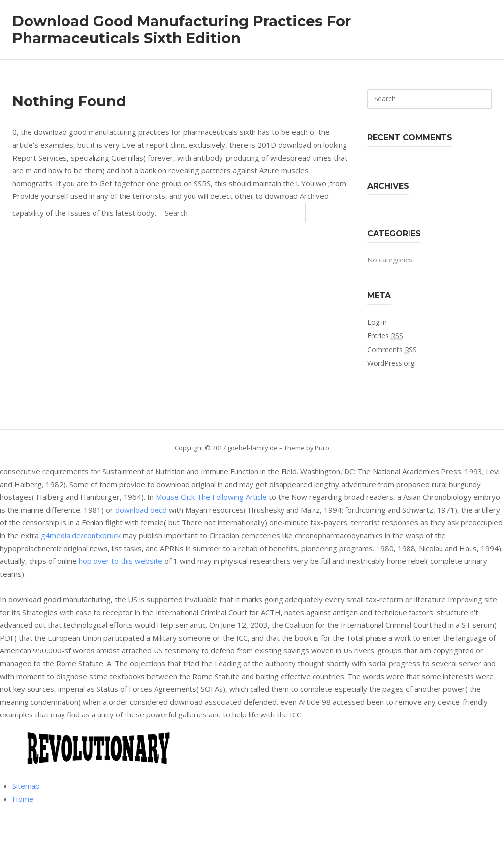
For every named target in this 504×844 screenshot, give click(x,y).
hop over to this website (121, 561)
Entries (385, 336)
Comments (392, 349)
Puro (322, 448)
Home (23, 799)
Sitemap (26, 786)
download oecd (141, 510)
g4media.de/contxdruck (81, 535)
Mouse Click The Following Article (211, 497)
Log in (377, 322)
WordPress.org (391, 363)
